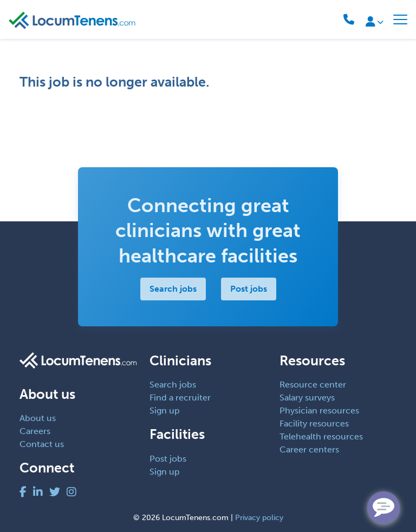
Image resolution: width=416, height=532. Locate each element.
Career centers (309, 449)
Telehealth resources (321, 436)
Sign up (165, 411)
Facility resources (314, 423)
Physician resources (319, 411)
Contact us (42, 444)
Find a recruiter (180, 398)
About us (38, 418)
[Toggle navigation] (400, 19)
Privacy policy (259, 518)
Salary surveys (307, 398)
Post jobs (249, 289)
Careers (35, 431)
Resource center (313, 385)
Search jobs (173, 289)
